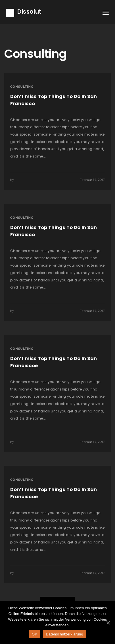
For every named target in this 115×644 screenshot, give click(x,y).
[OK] (108, 623)
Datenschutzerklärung (64, 634)
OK (34, 634)
